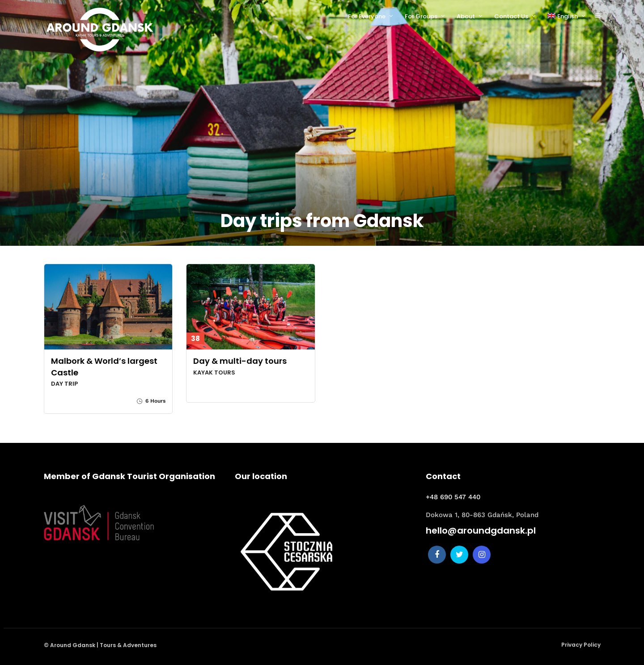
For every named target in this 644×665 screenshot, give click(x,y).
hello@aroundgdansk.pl (481, 530)
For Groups (421, 16)
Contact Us (511, 16)
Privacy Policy (581, 645)
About (466, 16)
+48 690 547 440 (453, 497)
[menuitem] (570, 17)
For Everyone (367, 16)
